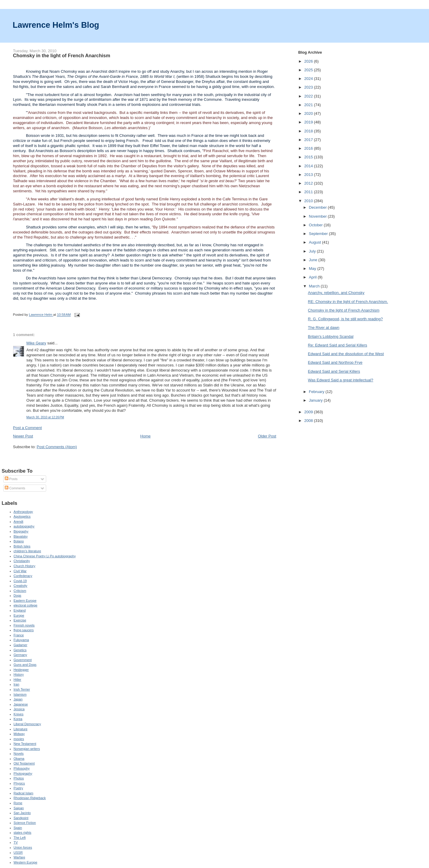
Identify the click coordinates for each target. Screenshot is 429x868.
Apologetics (22, 516)
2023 (309, 87)
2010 (309, 201)
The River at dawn (324, 328)
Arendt (19, 522)
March (315, 286)
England (20, 610)
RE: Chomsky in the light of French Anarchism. (348, 302)
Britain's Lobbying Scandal (331, 336)
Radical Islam (24, 793)
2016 (309, 148)
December (318, 207)
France (19, 635)
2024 (309, 79)
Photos (19, 778)
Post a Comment (28, 428)
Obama (19, 759)
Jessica (19, 709)
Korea (18, 719)
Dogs (18, 595)
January (316, 400)
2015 (309, 157)
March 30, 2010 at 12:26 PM (45, 417)
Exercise (20, 620)
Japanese (21, 704)
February (317, 392)
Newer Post (23, 436)
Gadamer (21, 645)
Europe (19, 615)
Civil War (20, 571)
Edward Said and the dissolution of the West (346, 354)
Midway (19, 734)
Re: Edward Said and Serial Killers (338, 345)
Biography (21, 531)
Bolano (19, 541)
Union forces (23, 847)
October (316, 225)
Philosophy (22, 768)
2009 (309, 412)
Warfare (20, 857)
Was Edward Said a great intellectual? (341, 380)
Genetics (20, 650)
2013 (309, 175)
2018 (309, 131)
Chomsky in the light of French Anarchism (344, 310)
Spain (18, 828)
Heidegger (21, 670)
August (315, 242)
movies (19, 739)
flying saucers (24, 630)
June (314, 260)
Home (146, 436)
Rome (18, 803)
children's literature (27, 551)
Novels (19, 753)
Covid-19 (20, 581)
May (313, 269)
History (19, 674)
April (313, 277)
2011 (309, 192)
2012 (309, 183)
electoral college (26, 605)
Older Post (267, 436)
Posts (11, 479)
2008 (309, 421)
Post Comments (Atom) (57, 447)
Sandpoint (21, 818)
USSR (18, 852)
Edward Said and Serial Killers (334, 371)
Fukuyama (21, 640)
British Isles (22, 546)
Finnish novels (24, 625)
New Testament (25, 744)
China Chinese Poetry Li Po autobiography (45, 556)
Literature (21, 729)
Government (23, 660)
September (319, 234)
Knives (19, 714)
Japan (18, 699)
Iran (17, 684)
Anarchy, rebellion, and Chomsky (336, 293)
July (313, 251)
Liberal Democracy (27, 724)
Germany (20, 655)
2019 (309, 122)
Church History (25, 566)
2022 (309, 96)
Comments (15, 488)
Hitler (18, 680)
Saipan (19, 808)
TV (16, 842)
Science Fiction (25, 823)
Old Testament (24, 763)
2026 (309, 61)
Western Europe (26, 862)
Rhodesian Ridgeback (30, 798)
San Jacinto (22, 813)
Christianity (22, 561)
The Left (20, 838)
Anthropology (23, 512)
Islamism (20, 694)
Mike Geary (36, 343)
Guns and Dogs (25, 665)
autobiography (24, 526)
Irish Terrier (22, 689)
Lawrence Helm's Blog (56, 25)
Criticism (20, 591)
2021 (309, 105)
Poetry (18, 788)
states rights (23, 833)
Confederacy (23, 576)
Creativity (21, 586)
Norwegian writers (27, 749)
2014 (309, 166)
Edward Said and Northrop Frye (335, 362)
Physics (19, 783)
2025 (309, 70)
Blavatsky (21, 536)
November (318, 216)
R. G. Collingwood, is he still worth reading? (345, 319)
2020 (309, 113)
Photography (23, 773)
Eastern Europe (25, 601)
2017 (309, 140)
